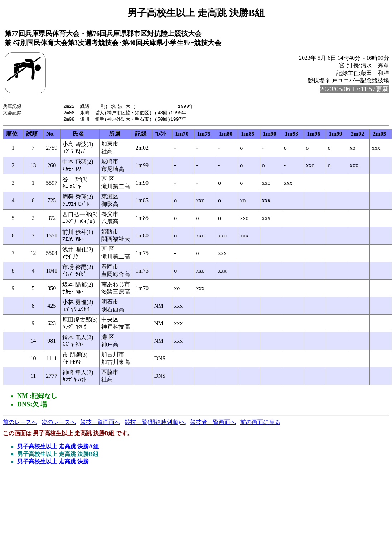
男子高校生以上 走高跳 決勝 (53, 463)
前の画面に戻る (260, 423)
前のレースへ (20, 423)
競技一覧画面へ (100, 423)
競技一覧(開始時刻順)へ (155, 423)
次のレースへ (59, 423)
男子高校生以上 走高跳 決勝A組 (58, 448)
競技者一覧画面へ (213, 423)
